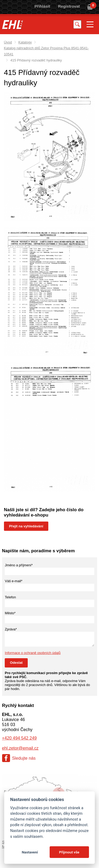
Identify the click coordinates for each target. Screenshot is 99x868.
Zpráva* (11, 629)
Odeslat (16, 663)
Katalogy (25, 42)
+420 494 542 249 (19, 738)
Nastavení (30, 852)
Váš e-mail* (13, 581)
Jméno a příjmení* (19, 565)
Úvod (8, 42)
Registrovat (69, 6)
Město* (10, 613)
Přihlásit (42, 6)
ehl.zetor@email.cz (20, 748)
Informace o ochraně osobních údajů (33, 653)
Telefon (10, 597)
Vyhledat (77, 24)
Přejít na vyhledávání (26, 526)
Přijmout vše (69, 852)
